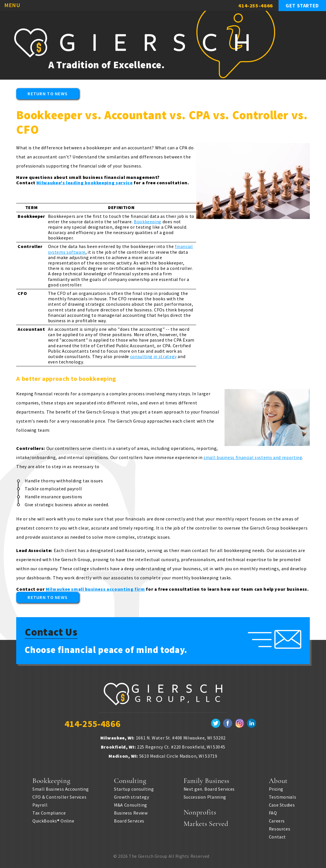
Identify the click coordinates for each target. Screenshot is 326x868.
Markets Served (206, 822)
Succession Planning (205, 796)
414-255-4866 (256, 6)
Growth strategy (132, 796)
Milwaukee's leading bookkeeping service (84, 183)
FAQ (273, 812)
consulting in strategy (153, 356)
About (278, 780)
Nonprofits (200, 811)
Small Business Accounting (61, 788)
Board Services (129, 820)
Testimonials (283, 796)
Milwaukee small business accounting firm (95, 589)
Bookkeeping (148, 222)
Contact (277, 836)
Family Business (206, 780)
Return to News (48, 94)
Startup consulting (134, 788)
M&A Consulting (131, 804)
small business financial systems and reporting (253, 457)
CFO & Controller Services (59, 796)
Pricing (276, 788)
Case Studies (282, 804)
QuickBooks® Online (53, 820)
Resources (280, 828)
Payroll (40, 804)
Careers (277, 820)
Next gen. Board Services (209, 788)
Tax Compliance (49, 812)
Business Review (131, 812)
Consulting (130, 780)
